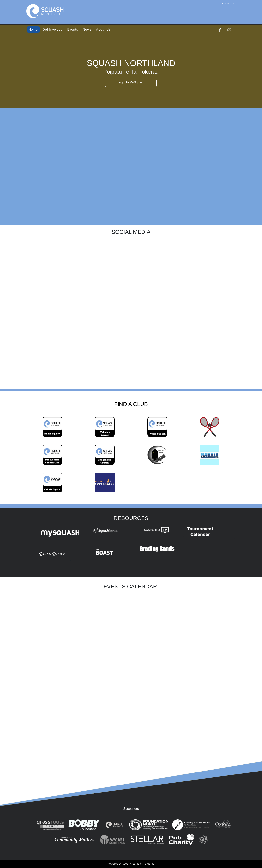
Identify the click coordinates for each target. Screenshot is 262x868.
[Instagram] (229, 30)
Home (33, 29)
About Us (104, 29)
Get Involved (53, 29)
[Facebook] (220, 30)
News (87, 29)
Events (73, 29)
